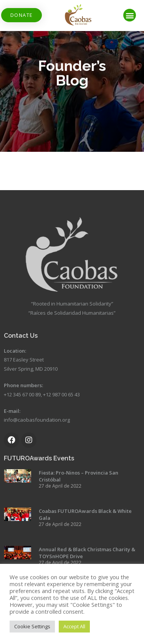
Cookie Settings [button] (32, 626)
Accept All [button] (74, 626)
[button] (22, 15)
